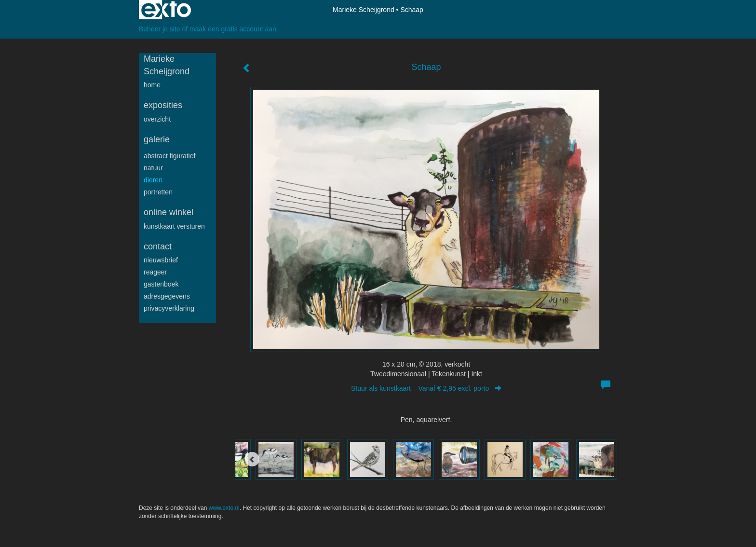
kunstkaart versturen (174, 226)
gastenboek (161, 284)
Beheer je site (160, 29)
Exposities (163, 105)
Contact (158, 246)
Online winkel (169, 212)
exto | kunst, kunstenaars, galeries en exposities (166, 10)
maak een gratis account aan (233, 29)
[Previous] (252, 459)
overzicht (157, 119)
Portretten (158, 192)
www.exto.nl (224, 508)
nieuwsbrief (161, 260)
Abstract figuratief (169, 156)
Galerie (157, 139)
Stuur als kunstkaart (426, 388)
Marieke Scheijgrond (364, 10)
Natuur (153, 168)
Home (152, 85)
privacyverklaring (169, 308)
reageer (155, 272)
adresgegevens (167, 296)
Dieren (153, 180)
